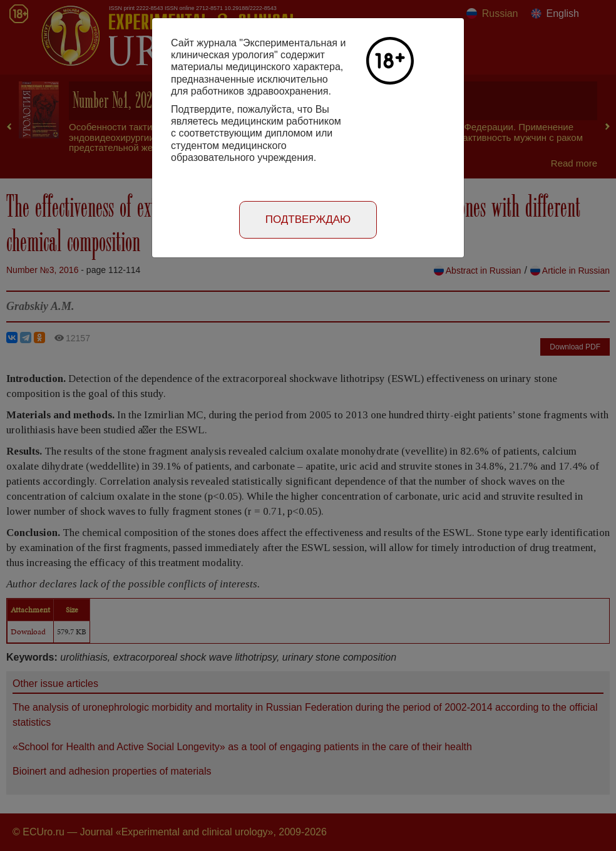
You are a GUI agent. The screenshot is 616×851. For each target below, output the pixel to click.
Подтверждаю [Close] (308, 219)
